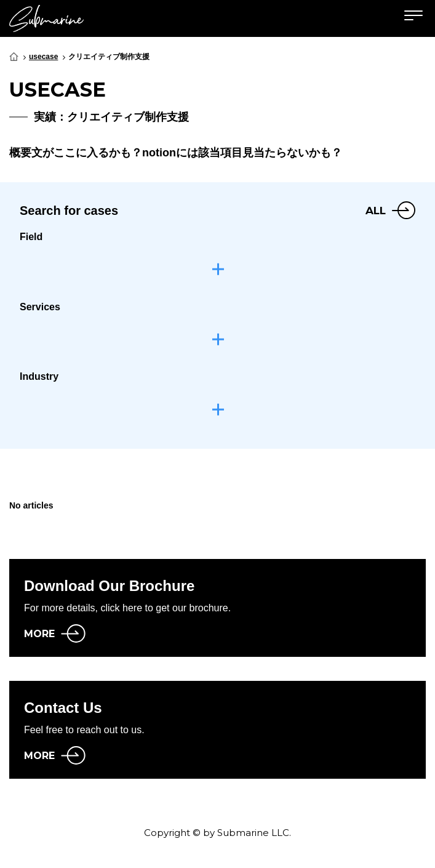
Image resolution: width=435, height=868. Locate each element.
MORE (39, 634)
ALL (376, 211)
